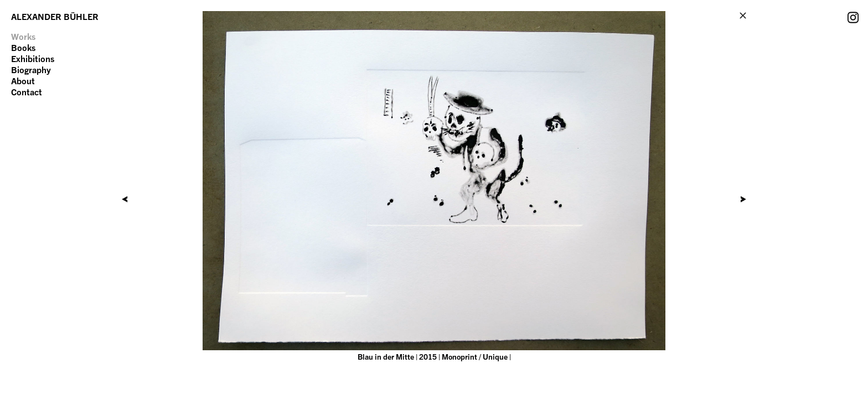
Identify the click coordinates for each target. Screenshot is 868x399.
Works (23, 37)
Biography (31, 70)
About (23, 81)
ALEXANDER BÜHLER (55, 17)
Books (23, 48)
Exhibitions (33, 59)
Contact (27, 92)
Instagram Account (853, 17)
